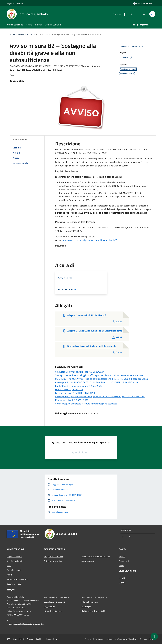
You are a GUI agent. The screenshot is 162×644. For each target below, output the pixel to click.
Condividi (125, 46)
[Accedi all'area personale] (143, 3)
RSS (8, 639)
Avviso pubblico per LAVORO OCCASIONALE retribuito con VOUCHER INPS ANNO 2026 (96, 382)
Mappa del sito (51, 639)
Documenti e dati (14, 584)
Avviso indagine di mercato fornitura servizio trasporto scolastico (86, 404)
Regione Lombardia (15, 3)
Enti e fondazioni (14, 570)
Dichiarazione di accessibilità (94, 611)
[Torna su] (154, 636)
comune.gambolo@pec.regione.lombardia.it (26, 624)
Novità (21, 34)
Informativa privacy (90, 602)
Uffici (9, 566)
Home (12, 34)
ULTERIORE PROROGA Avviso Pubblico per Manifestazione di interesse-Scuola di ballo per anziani (102, 379)
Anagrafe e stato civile (54, 556)
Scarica (117, 321)
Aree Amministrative (16, 561)
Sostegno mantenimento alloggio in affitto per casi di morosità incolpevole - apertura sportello (100, 375)
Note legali (86, 606)
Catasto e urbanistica (53, 561)
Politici (9, 575)
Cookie (39, 639)
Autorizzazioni (88, 561)
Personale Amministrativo (18, 579)
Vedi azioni (138, 46)
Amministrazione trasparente (94, 597)
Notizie (122, 556)
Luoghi (122, 578)
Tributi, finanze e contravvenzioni (96, 556)
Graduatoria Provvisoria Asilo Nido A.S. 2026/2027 (80, 372)
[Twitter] (130, 14)
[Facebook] (124, 14)
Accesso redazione (148, 639)
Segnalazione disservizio (54, 602)
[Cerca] (152, 14)
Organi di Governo (14, 556)
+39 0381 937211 (24, 604)
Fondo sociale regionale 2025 (69, 389)
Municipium (133, 639)
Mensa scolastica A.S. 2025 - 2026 (72, 400)
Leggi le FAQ (49, 606)
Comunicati (124, 561)
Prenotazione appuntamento (56, 597)
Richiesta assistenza (53, 611)
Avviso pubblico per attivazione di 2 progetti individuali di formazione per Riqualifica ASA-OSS (100, 397)
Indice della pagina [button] (20, 140)
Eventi (122, 583)
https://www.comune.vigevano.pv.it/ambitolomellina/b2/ (90, 240)
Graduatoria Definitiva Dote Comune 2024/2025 (78, 386)
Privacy (30, 639)
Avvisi (30, 34)
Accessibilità (18, 639)
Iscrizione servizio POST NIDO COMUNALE (75, 393)
